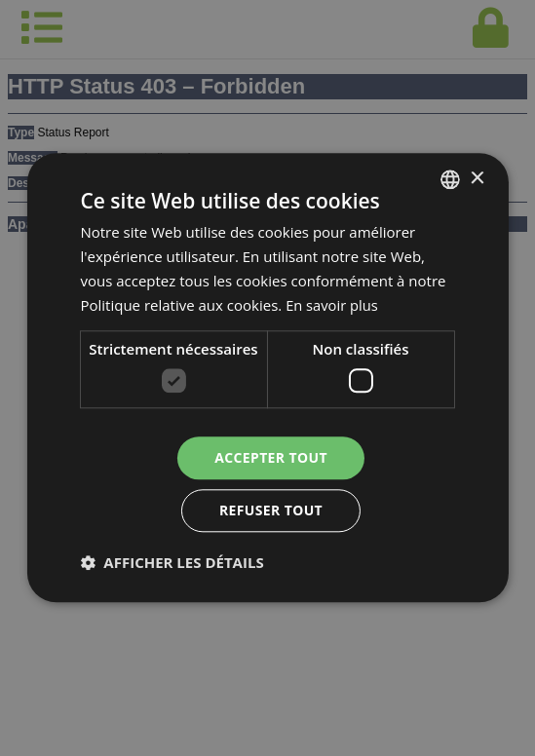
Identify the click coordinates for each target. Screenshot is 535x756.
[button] (172, 563)
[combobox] (450, 179)
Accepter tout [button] (271, 457)
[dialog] (267, 378)
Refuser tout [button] (271, 511)
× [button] (477, 179)
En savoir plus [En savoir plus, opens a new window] (333, 305)
